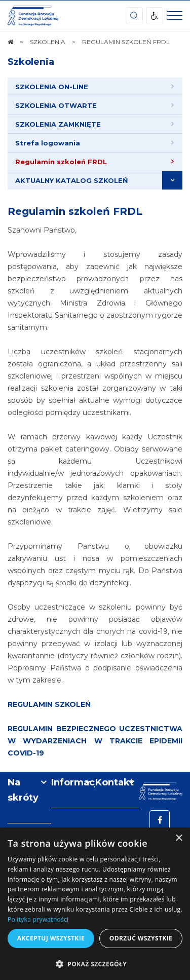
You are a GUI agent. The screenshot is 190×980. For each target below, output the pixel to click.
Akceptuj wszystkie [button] (51, 938)
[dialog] (95, 904)
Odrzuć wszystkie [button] (141, 938)
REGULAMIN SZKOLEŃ (49, 704)
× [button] (179, 838)
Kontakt (115, 782)
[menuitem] (95, 87)
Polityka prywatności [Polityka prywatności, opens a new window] (38, 919)
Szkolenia (31, 62)
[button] (95, 964)
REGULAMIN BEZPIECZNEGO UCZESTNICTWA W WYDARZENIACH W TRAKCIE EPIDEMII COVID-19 (95, 741)
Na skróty (23, 790)
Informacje (73, 782)
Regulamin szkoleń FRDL (75, 211)
